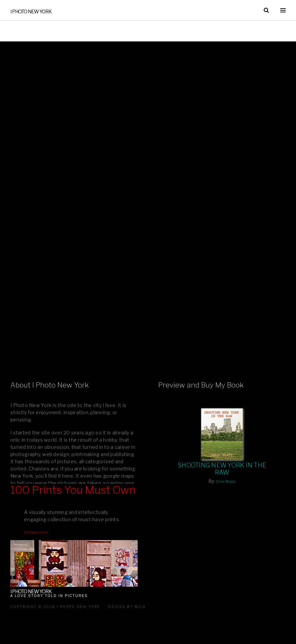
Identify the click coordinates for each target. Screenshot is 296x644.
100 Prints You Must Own (73, 490)
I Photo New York (31, 11)
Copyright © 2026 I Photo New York (55, 607)
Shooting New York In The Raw (222, 469)
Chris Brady (226, 481)
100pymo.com (36, 532)
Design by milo (127, 607)
